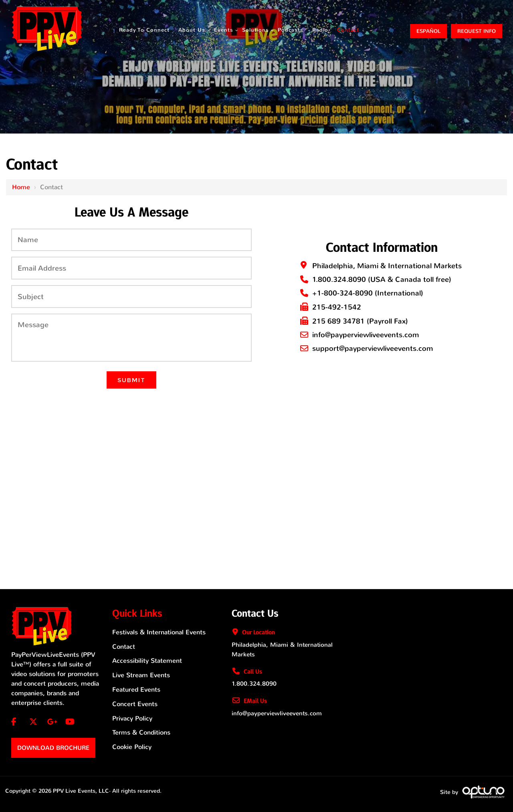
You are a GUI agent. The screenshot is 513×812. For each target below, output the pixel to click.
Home (21, 187)
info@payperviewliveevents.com (366, 335)
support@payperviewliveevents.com (373, 348)
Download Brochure (53, 748)
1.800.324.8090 (339, 279)
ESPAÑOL (428, 31)
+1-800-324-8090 (342, 293)
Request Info (477, 31)
